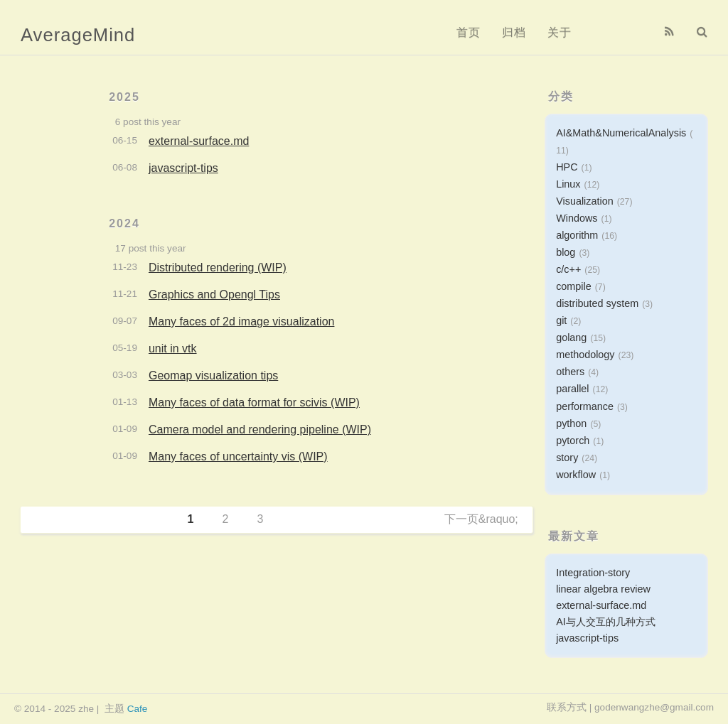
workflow (576, 475)
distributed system (597, 303)
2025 (124, 97)
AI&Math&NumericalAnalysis (621, 133)
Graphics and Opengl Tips (214, 295)
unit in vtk (173, 349)
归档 (514, 32)
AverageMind (78, 35)
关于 (560, 32)
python (571, 423)
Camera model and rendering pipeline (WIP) (260, 429)
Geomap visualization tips (213, 375)
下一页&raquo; (481, 519)
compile (574, 286)
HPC (567, 167)
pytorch (573, 441)
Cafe (138, 709)
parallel (572, 389)
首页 (469, 32)
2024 (124, 223)
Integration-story (593, 573)
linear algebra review (603, 589)
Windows (577, 218)
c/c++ (568, 269)
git (561, 320)
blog (566, 252)
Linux (568, 184)
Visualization (585, 201)
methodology (585, 355)
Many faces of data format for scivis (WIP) (254, 402)
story (567, 458)
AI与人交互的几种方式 (606, 622)
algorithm (577, 235)
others (570, 372)
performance (585, 406)
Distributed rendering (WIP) (218, 268)
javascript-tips (183, 168)
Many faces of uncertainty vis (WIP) (238, 456)
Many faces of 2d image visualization (241, 322)
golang (571, 337)
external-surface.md (199, 141)
